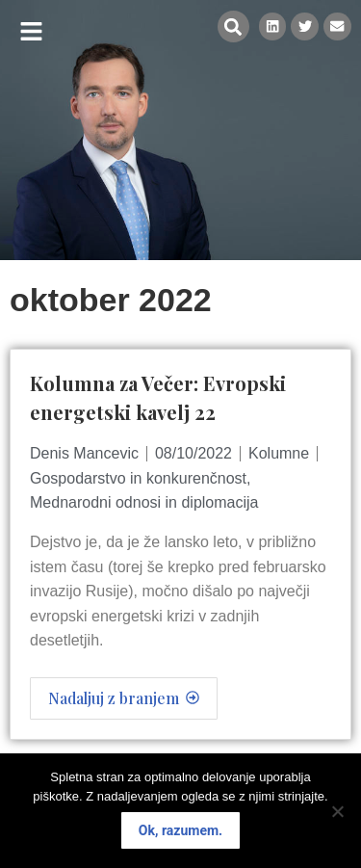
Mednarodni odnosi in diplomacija (144, 502)
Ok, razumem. (180, 830)
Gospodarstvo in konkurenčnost (138, 478)
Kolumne (279, 453)
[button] (31, 31)
